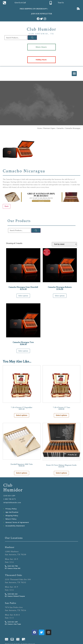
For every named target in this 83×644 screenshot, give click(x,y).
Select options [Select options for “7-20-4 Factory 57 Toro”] (61, 415)
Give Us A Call (20, 3)
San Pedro (11, 603)
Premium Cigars (49, 128)
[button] (74, 74)
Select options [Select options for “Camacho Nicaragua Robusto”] (60, 296)
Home (40, 128)
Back (7, 206)
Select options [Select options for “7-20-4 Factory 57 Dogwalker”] (22, 415)
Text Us (61, 3)
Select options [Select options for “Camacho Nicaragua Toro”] (23, 351)
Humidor (13, 490)
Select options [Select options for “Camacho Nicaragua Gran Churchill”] (23, 296)
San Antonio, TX (41, 34)
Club (8, 485)
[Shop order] (64, 244)
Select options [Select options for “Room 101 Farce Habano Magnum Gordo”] (61, 473)
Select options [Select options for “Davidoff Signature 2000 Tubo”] (22, 473)
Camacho (60, 128)
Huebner (10, 547)
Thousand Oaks (14, 575)
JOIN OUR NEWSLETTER (41, 14)
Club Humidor (41, 29)
